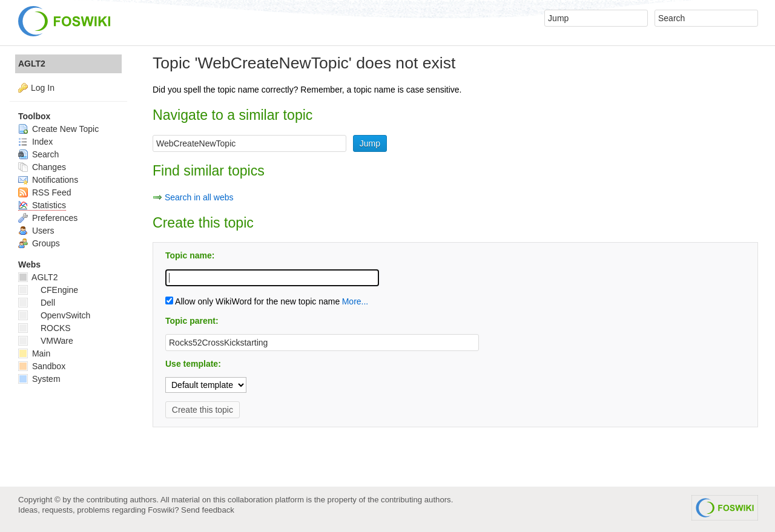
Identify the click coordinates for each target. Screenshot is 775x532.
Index (35, 142)
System (39, 379)
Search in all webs (199, 197)
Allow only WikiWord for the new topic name (252, 301)
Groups (39, 243)
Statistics (42, 205)
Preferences (48, 218)
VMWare (46, 341)
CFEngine (48, 290)
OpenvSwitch (54, 315)
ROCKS (45, 328)
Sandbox (42, 366)
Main (34, 353)
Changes (42, 167)
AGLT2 (32, 64)
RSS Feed (45, 192)
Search (38, 154)
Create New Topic (58, 129)
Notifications (48, 180)
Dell (37, 303)
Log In (43, 88)
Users (36, 231)
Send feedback (208, 510)
